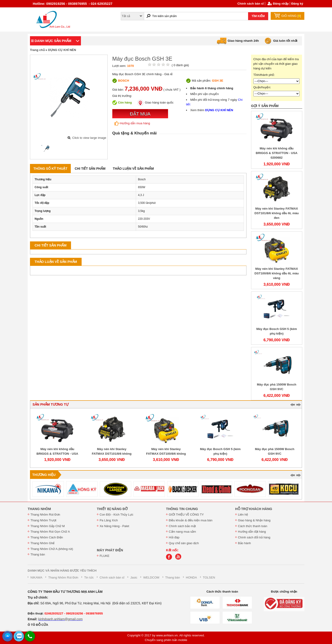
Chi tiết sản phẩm (90, 169)
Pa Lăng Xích (109, 520)
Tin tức (89, 577)
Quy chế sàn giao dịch (184, 543)
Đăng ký (297, 4)
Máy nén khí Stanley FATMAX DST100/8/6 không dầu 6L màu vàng (277, 273)
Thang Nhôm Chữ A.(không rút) (52, 549)
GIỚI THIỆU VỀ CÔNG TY (186, 515)
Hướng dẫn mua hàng (132, 123)
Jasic (134, 577)
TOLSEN (209, 577)
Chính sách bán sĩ (251, 4)
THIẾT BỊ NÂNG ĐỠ (112, 509)
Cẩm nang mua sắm (182, 532)
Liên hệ (243, 515)
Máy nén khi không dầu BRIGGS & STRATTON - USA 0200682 (277, 153)
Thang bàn (38, 554)
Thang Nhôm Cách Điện (47, 537)
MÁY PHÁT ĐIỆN (110, 550)
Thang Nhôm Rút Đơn (45, 515)
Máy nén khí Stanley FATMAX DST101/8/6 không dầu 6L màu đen (277, 213)
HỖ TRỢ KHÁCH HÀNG (254, 509)
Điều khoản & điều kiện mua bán (191, 520)
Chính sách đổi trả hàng (254, 537)
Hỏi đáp (174, 537)
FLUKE (105, 556)
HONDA (191, 577)
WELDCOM (151, 577)
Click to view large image (89, 138)
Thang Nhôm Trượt (43, 520)
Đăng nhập (281, 4)
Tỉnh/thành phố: (264, 75)
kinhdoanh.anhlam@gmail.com (60, 619)
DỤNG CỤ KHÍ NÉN (62, 50)
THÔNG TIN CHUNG (182, 509)
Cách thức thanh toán (253, 526)
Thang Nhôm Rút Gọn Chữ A (50, 532)
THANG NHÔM (39, 509)
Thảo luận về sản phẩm (133, 169)
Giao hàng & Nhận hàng (254, 520)
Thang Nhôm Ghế (43, 543)
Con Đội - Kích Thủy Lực (116, 515)
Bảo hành (244, 543)
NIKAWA (36, 577)
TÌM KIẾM (258, 16)
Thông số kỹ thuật (50, 169)
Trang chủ (37, 50)
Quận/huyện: (262, 87)
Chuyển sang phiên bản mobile (166, 640)
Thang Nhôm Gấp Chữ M (48, 526)
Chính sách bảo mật (182, 526)
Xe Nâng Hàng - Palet (114, 526)
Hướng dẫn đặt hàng (252, 532)
